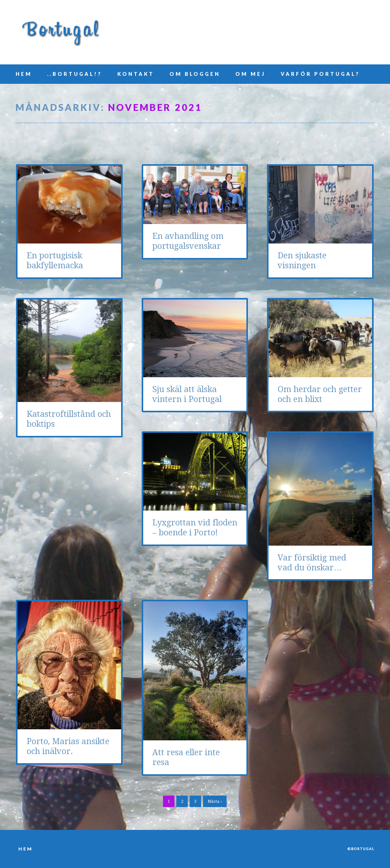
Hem (24, 74)
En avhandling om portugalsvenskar (188, 241)
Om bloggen (195, 74)
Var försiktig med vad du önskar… (312, 563)
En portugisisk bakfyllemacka (55, 260)
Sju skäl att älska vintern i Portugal (187, 394)
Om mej (250, 74)
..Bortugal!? (75, 74)
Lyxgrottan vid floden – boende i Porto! (195, 528)
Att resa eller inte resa (186, 757)
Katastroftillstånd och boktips (69, 419)
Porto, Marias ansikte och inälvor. (68, 746)
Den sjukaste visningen (302, 260)
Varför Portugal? (320, 74)
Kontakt (136, 74)
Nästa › (215, 802)
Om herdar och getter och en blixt (320, 394)
